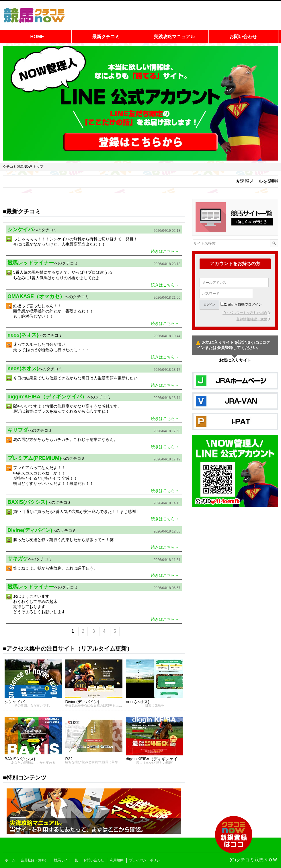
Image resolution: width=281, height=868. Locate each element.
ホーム (10, 860)
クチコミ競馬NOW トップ (23, 167)
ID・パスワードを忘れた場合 (245, 313)
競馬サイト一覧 (66, 860)
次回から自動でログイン (243, 304)
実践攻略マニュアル (174, 37)
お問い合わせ (243, 37)
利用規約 (117, 860)
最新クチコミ (106, 37)
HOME (37, 37)
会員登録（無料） (34, 860)
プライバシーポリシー (146, 860)
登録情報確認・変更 (252, 319)
